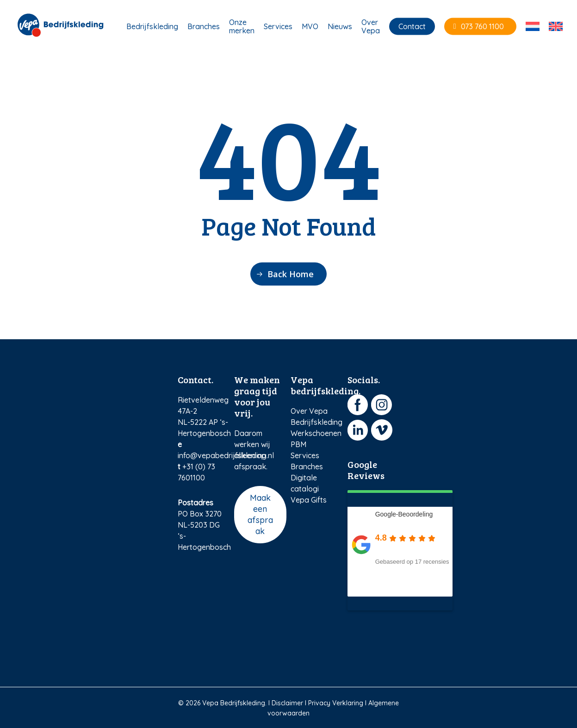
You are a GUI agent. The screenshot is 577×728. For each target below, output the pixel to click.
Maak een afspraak (260, 514)
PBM (298, 444)
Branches (307, 467)
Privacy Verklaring (336, 703)
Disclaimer (287, 703)
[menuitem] (533, 28)
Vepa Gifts (309, 500)
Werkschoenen (316, 433)
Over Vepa (309, 411)
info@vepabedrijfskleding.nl (226, 455)
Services (305, 455)
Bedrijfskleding (316, 422)
